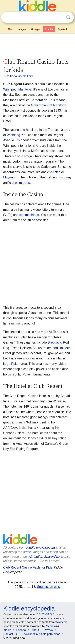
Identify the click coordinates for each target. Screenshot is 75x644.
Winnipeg (10, 89)
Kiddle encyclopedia (41, 548)
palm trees (22, 183)
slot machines (29, 215)
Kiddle (7, 630)
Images (22, 29)
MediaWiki (52, 626)
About (35, 630)
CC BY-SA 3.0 (45, 614)
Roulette (65, 348)
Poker (15, 364)
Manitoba (25, 89)
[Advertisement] (37, 45)
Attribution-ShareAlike (44, 557)
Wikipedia (61, 622)
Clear (60, 17)
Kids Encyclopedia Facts (18, 76)
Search (68, 17)
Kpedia (49, 29)
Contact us (10, 634)
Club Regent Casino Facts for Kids (28, 567)
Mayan (8, 177)
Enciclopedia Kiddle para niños (41, 634)
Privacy (49, 630)
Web (11, 29)
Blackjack (54, 342)
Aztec (56, 172)
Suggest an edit (48, 587)
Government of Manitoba (49, 105)
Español (62, 29)
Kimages (35, 29)
